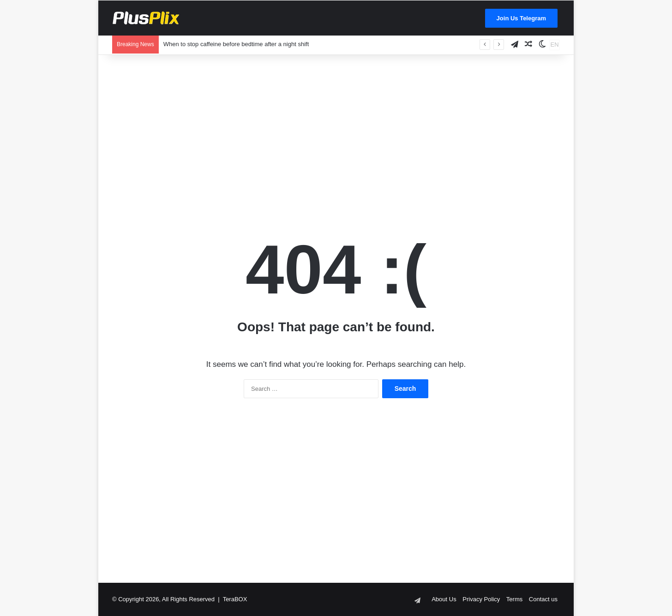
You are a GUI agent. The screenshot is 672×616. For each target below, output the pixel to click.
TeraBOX (235, 599)
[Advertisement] (336, 129)
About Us (444, 599)
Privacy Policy (481, 599)
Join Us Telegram (521, 18)
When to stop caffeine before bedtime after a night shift (236, 44)
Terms (514, 599)
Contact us (543, 599)
